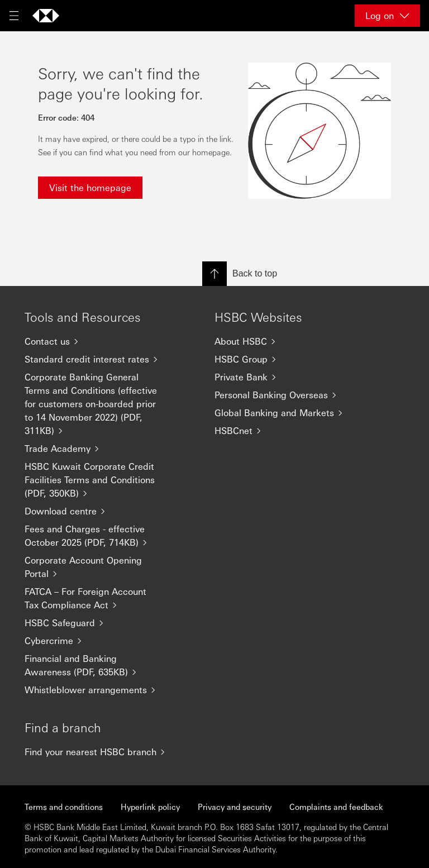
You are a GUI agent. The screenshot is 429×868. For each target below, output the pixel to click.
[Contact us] (97, 341)
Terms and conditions (64, 807)
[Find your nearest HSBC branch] (97, 752)
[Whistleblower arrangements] (97, 690)
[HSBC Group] (287, 359)
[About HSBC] (287, 341)
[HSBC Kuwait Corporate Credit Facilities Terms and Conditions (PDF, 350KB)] (97, 480)
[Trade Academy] (97, 449)
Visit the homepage (90, 187)
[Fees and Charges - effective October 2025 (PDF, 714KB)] (97, 536)
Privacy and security (235, 807)
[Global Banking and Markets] (287, 413)
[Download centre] (97, 511)
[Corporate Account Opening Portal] (97, 567)
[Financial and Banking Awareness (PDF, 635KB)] (97, 665)
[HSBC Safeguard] (97, 623)
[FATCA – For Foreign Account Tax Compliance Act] (97, 598)
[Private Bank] (287, 377)
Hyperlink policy (150, 807)
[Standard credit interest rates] (97, 359)
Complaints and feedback (336, 807)
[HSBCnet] (287, 431)
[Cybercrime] (97, 641)
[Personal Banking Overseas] (287, 395)
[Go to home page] (46, 16)
